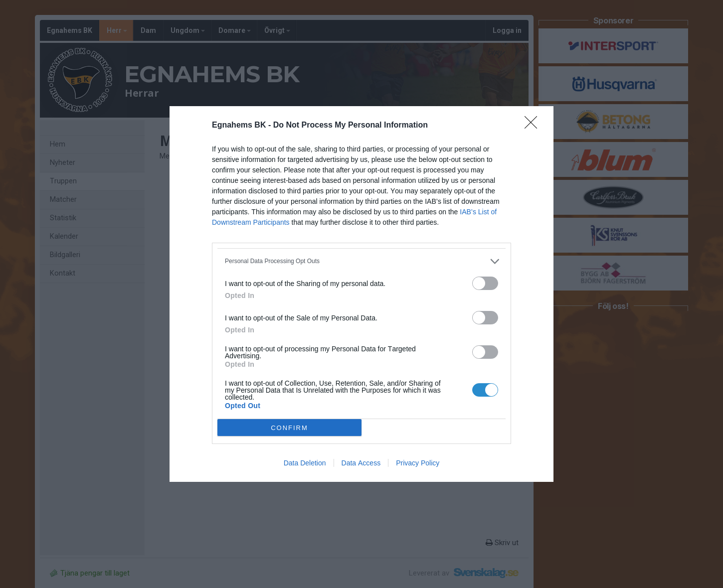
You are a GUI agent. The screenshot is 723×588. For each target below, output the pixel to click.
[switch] (485, 283)
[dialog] (361, 294)
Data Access (361, 463)
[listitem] (361, 261)
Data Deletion (305, 463)
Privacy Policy (418, 463)
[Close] (534, 126)
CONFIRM (289, 427)
